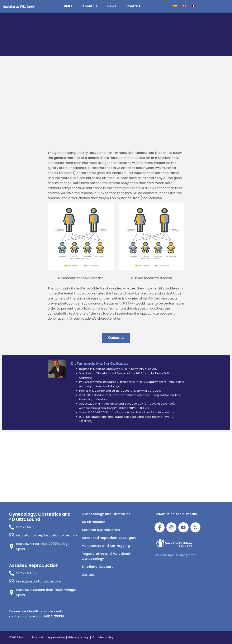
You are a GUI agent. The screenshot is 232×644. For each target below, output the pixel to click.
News (112, 6)
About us (90, 6)
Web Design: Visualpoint (175, 555)
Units (68, 6)
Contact (133, 6)
